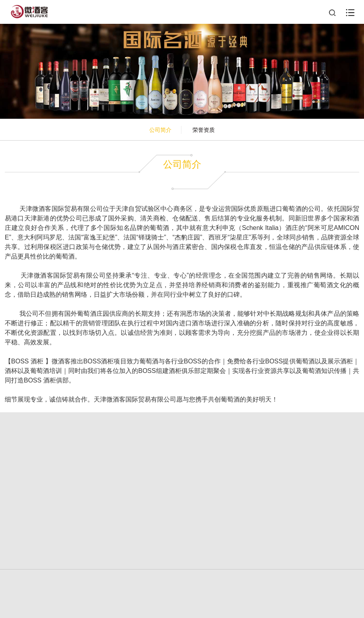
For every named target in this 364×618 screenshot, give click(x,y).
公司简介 (160, 130)
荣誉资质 (204, 130)
